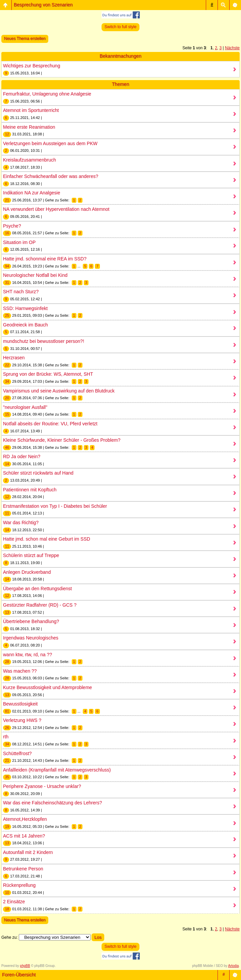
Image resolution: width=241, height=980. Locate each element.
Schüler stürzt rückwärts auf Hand (38, 473)
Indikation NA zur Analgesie (32, 193)
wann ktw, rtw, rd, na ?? (27, 655)
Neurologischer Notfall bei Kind (35, 275)
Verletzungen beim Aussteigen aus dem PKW (50, 143)
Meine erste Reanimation (29, 127)
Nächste (232, 48)
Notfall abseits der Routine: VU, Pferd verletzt (50, 424)
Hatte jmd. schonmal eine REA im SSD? (45, 259)
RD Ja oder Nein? (22, 456)
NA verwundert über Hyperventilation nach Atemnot (56, 209)
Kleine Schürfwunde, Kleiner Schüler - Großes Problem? (62, 440)
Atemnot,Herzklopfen (25, 819)
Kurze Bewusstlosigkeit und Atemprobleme (47, 687)
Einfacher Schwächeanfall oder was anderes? (51, 176)
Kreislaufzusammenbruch (29, 160)
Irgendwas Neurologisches (31, 638)
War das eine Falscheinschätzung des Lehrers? (52, 803)
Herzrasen (14, 358)
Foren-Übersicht (19, 975)
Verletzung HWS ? (22, 720)
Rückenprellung (19, 885)
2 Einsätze (14, 902)
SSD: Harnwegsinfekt (25, 308)
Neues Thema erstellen (25, 39)
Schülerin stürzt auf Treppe (31, 555)
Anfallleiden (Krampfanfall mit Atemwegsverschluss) (57, 770)
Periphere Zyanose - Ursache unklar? (42, 786)
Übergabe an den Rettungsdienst (37, 589)
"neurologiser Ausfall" (25, 407)
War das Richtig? (21, 523)
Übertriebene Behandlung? (31, 621)
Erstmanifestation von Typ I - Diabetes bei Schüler (55, 506)
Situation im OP (19, 242)
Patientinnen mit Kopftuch (30, 490)
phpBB (25, 966)
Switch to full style (120, 27)
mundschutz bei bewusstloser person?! (44, 341)
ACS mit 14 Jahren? (24, 836)
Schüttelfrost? (17, 753)
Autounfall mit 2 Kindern (28, 852)
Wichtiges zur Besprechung (32, 66)
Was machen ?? (20, 671)
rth (6, 737)
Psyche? (12, 226)
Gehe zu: (10, 937)
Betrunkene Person (23, 869)
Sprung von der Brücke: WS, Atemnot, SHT (48, 374)
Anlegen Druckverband (27, 572)
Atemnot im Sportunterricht (31, 110)
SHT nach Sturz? (21, 292)
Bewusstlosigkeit (20, 704)
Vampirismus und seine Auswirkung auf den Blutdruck (59, 391)
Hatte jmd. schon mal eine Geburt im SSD (47, 539)
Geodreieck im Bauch (25, 325)
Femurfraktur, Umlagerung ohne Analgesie (47, 94)
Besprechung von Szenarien (43, 5)
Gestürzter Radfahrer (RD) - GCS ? (40, 605)
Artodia (234, 966)
